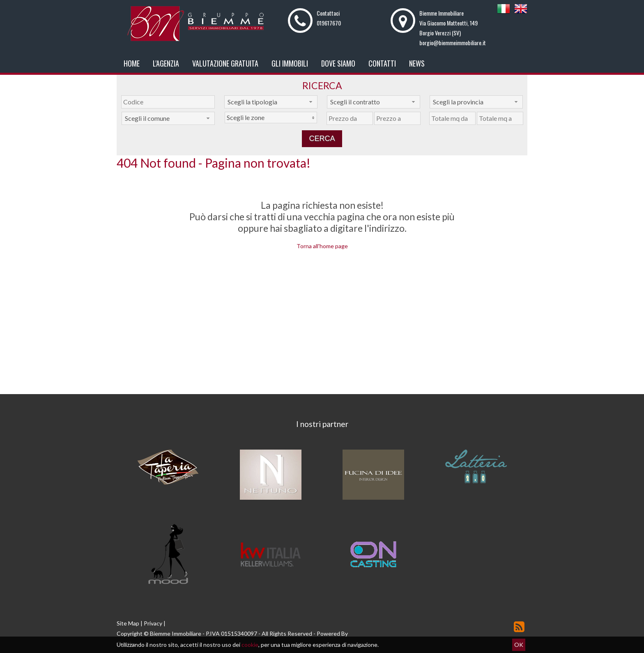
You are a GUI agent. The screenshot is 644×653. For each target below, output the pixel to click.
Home (132, 63)
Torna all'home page (322, 246)
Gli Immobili (290, 63)
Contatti (382, 63)
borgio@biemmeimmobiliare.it (453, 43)
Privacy (153, 623)
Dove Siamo (338, 63)
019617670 (329, 23)
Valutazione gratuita (225, 63)
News (417, 63)
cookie (250, 645)
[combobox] (271, 102)
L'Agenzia (166, 63)
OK (519, 645)
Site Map (128, 623)
